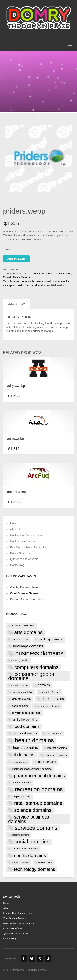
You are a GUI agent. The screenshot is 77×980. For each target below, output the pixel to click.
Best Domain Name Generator (28, 547)
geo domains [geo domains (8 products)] (54, 734)
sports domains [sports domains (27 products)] (30, 855)
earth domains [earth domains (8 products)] (20, 706)
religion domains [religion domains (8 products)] (21, 797)
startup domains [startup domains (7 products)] (20, 862)
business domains (43, 281)
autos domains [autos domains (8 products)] (20, 640)
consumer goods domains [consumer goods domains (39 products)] (31, 676)
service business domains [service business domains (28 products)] (29, 819)
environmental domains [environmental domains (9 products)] (27, 713)
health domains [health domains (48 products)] (34, 741)
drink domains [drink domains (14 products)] (53, 699)
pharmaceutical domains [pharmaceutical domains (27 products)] (40, 776)
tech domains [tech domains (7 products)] (45, 862)
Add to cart (16, 259)
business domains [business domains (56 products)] (39, 653)
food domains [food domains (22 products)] (27, 726)
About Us (16, 529)
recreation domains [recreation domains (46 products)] (39, 790)
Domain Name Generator (18, 277)
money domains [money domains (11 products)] (56, 755)
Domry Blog (17, 565)
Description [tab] (17, 304)
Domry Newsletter (21, 553)
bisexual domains (21, 281)
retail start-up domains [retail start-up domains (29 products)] (38, 803)
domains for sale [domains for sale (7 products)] (51, 692)
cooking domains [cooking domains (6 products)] (20, 685)
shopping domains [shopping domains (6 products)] (20, 835)
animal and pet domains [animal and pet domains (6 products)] (23, 625)
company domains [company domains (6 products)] (20, 660)
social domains (56, 285)
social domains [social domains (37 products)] (32, 842)
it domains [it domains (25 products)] (24, 755)
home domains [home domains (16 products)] (25, 748)
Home (14, 523)
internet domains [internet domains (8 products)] (57, 748)
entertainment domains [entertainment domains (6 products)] (49, 706)
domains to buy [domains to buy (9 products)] (22, 699)
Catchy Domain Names (31, 273)
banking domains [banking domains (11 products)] (51, 639)
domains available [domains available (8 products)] (22, 692)
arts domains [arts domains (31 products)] (28, 632)
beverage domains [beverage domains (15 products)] (28, 646)
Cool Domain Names (59, 273)
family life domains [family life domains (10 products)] (25, 720)
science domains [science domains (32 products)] (33, 810)
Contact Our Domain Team (26, 535)
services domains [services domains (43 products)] (36, 828)
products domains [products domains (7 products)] (21, 783)
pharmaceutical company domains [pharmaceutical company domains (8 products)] (32, 769)
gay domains (17, 285)
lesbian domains (36, 285)
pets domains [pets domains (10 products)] (47, 762)
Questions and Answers (24, 559)
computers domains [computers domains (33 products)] (36, 667)
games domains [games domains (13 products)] (25, 733)
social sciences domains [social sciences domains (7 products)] (25, 848)
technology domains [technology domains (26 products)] (35, 869)
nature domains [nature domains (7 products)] (20, 762)
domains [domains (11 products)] (44, 685)
